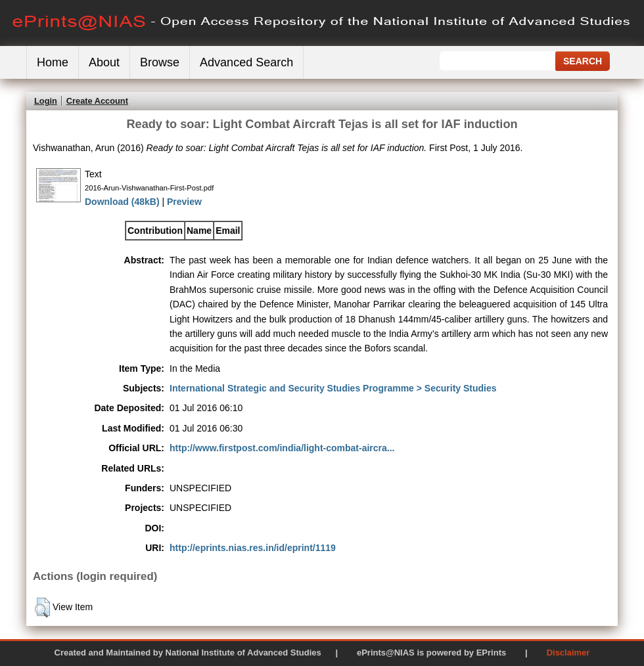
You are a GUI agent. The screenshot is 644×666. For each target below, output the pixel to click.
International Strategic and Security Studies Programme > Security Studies (333, 388)
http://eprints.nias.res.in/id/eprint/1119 (253, 548)
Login (46, 101)
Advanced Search (246, 62)
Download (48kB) (122, 202)
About (104, 62)
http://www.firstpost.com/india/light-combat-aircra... (282, 448)
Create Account (97, 101)
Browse (160, 62)
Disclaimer (568, 653)
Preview (184, 202)
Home (53, 62)
